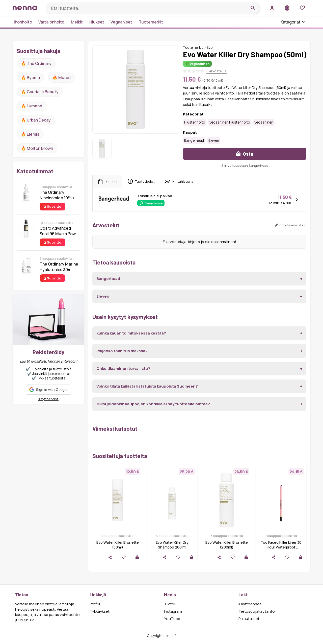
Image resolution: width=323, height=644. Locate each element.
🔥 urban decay (36, 120)
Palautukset (249, 619)
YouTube (172, 619)
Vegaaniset (121, 22)
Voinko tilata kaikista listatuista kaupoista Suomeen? (147, 386)
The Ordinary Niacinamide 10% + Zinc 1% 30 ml (57, 195)
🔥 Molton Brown (37, 148)
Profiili (95, 604)
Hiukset (97, 22)
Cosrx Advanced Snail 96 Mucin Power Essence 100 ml (60, 231)
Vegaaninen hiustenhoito (230, 122)
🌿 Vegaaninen (197, 64)
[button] (48, 390)
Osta (245, 154)
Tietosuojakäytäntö (257, 611)
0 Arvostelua (217, 71)
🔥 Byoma (30, 78)
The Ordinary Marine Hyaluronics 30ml (59, 267)
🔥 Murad (62, 78)
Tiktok (170, 604)
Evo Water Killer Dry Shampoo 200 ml (172, 545)
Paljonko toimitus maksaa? (122, 351)
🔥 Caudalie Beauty (40, 92)
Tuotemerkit (151, 22)
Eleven (214, 140)
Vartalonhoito (51, 22)
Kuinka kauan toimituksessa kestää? (131, 333)
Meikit (77, 22)
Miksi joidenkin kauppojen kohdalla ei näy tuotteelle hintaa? (153, 404)
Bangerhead (194, 140)
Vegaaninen (264, 122)
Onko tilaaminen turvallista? (123, 368)
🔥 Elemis (30, 134)
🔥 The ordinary (36, 63)
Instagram (173, 611)
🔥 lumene (32, 106)
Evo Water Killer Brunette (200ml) (227, 545)
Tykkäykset (100, 611)
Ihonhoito (23, 22)
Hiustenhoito (195, 122)
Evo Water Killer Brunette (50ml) (118, 545)
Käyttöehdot (48, 399)
